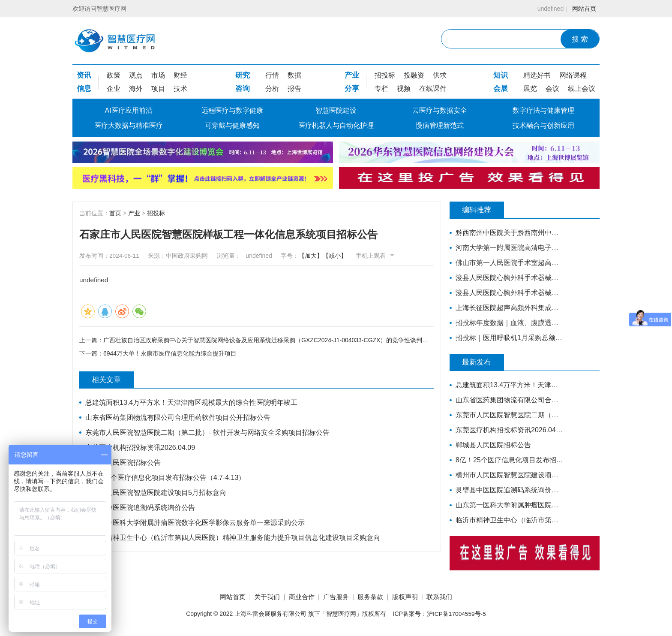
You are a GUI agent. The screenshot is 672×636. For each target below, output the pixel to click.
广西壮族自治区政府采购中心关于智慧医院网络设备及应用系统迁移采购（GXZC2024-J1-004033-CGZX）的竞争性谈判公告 (269, 340)
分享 (352, 89)
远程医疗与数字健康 (232, 110)
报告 (294, 89)
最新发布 (480, 362)
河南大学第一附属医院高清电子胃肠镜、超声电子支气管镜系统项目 (508, 248)
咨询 (243, 89)
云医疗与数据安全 (440, 110)
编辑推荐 (480, 210)
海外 (136, 89)
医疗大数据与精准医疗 (129, 125)
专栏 (381, 89)
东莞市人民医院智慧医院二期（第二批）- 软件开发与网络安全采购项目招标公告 (208, 433)
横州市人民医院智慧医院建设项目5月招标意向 (156, 493)
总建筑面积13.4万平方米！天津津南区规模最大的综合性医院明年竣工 (192, 402)
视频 (404, 89)
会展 (501, 89)
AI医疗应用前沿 (128, 110)
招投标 (385, 75)
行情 (272, 75)
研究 (243, 75)
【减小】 (340, 256)
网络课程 (573, 75)
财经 (180, 75)
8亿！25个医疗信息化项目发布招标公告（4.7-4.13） (166, 478)
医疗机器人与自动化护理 (336, 125)
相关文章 (109, 380)
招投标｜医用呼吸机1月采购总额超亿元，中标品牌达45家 (508, 338)
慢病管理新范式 (440, 125)
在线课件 (433, 89)
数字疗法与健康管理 (543, 110)
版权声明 (411, 597)
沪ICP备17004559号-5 (456, 614)
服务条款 (374, 597)
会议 (552, 89)
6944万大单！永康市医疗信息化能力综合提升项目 (170, 354)
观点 (136, 75)
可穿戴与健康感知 (232, 125)
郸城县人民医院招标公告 (123, 463)
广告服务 (336, 597)
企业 (114, 89)
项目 (158, 89)
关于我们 (261, 597)
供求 (440, 75)
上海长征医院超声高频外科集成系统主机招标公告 (508, 308)
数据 (294, 75)
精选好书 (537, 75)
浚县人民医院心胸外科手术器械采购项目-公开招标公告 (508, 293)
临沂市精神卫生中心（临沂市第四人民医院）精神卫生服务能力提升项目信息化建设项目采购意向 (233, 538)
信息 (84, 89)
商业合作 (298, 597)
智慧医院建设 (336, 110)
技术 (180, 89)
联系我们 (449, 597)
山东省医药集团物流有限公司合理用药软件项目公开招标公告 (178, 417)
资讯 (84, 75)
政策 (114, 75)
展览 (530, 89)
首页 (115, 213)
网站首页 (583, 9)
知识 (501, 75)
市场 (158, 75)
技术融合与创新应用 (543, 125)
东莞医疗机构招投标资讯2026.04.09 (141, 448)
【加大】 (316, 256)
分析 (272, 89)
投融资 (414, 75)
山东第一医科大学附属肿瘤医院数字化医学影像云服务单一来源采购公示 (195, 523)
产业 (352, 75)
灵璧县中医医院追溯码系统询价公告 (141, 508)
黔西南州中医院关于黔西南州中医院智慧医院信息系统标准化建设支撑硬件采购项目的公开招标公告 (508, 233)
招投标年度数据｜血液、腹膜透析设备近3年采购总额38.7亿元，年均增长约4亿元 (508, 323)
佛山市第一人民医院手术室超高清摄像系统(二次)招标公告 (508, 263)
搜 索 (580, 39)
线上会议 (582, 89)
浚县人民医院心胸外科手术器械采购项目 (508, 278)
